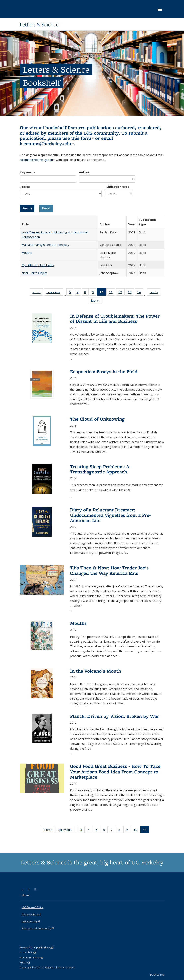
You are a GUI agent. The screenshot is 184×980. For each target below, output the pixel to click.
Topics (25, 187)
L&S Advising (31, 921)
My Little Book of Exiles (38, 265)
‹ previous (55, 293)
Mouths (27, 253)
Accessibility (28, 952)
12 (121, 293)
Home (26, 895)
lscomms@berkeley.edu (47, 144)
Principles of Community (38, 928)
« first (38, 293)
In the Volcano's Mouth (96, 671)
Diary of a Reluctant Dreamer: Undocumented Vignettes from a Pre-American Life (110, 515)
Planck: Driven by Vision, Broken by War (114, 716)
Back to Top (157, 975)
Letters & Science (39, 25)
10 (137, 830)
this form (82, 138)
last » (96, 301)
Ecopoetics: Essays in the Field (104, 371)
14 (140, 293)
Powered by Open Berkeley (37, 947)
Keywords (27, 172)
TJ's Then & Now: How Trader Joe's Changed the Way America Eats (109, 570)
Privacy (25, 962)
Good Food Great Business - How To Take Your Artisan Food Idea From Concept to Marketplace (115, 772)
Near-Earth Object (35, 273)
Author (84, 172)
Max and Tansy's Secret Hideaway (45, 245)
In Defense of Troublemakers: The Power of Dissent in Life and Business (115, 319)
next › (155, 293)
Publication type (117, 187)
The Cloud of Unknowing (97, 419)
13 (131, 293)
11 (112, 293)
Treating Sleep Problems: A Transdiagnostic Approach (100, 469)
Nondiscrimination (32, 957)
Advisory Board (31, 914)
